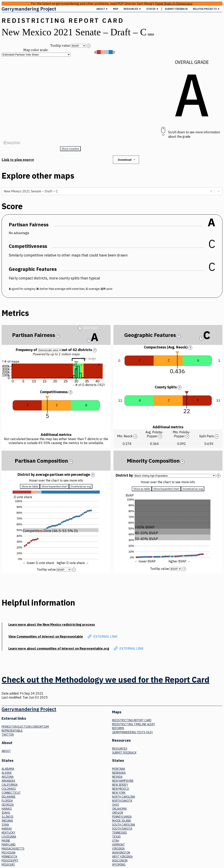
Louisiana (9, 837)
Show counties (70, 149)
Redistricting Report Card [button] (63, 20)
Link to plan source (18, 160)
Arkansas (8, 781)
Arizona (8, 777)
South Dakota (122, 829)
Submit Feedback (176, 9)
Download (127, 160)
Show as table (30, 486)
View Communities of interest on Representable (46, 636)
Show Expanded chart (54, 486)
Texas (116, 837)
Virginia (118, 849)
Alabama (8, 769)
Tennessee (120, 833)
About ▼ (102, 9)
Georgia (8, 805)
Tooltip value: (61, 46)
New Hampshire (123, 781)
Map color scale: (36, 50)
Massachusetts (13, 849)
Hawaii (7, 809)
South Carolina (124, 825)
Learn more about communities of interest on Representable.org (59, 648)
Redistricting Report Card (132, 720)
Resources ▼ (132, 9)
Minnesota (9, 857)
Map (116, 9)
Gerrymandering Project (29, 9)
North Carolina (124, 797)
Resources (120, 749)
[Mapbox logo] (12, 143)
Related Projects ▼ (206, 9)
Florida (7, 801)
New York (119, 793)
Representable (12, 731)
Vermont (118, 845)
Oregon (118, 813)
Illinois (7, 817)
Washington (121, 853)
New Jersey (120, 785)
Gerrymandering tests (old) (132, 732)
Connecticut (11, 793)
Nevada (117, 777)
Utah (116, 841)
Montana (119, 769)
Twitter (8, 735)
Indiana (7, 821)
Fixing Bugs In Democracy (174, 4)
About (6, 751)
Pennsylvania (122, 817)
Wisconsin (120, 861)
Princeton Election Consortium (25, 727)
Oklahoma (119, 809)
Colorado (9, 789)
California (10, 785)
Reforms (118, 728)
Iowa (5, 825)
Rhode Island (122, 821)
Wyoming (119, 865)
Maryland (9, 845)
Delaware (9, 797)
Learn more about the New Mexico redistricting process (52, 625)
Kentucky (8, 833)
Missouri (8, 865)
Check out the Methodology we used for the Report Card (106, 680)
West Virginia (122, 857)
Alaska (7, 773)
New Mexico (121, 789)
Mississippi (10, 861)
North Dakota (122, 801)
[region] (70, 101)
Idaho (6, 813)
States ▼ (152, 9)
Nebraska (119, 773)
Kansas (7, 829)
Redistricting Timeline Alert (134, 724)
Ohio (116, 805)
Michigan (8, 853)
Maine (6, 841)
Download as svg (81, 486)
